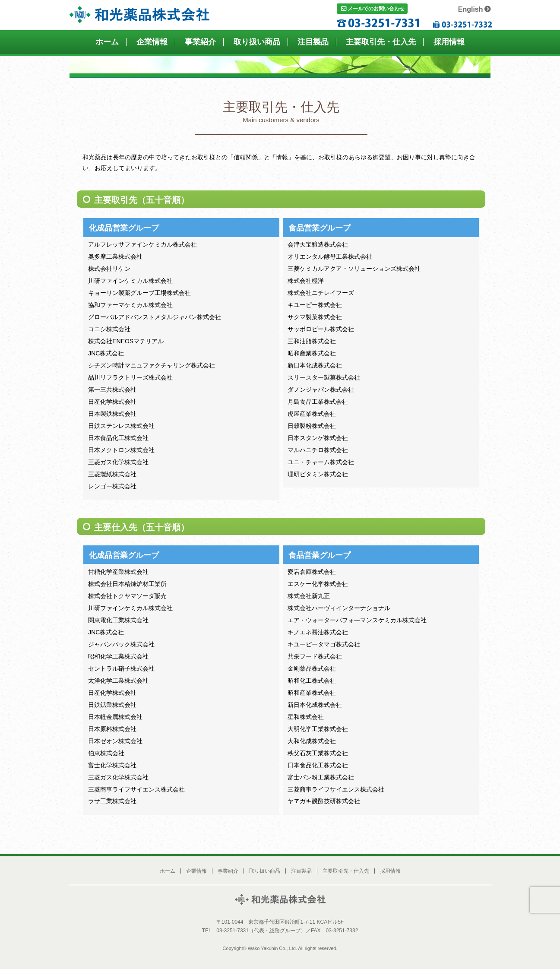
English (471, 9)
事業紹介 (200, 42)
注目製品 (313, 42)
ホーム (107, 42)
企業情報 (152, 42)
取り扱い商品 (257, 42)
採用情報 (449, 42)
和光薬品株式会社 (139, 16)
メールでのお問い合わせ (376, 9)
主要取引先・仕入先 (381, 42)
